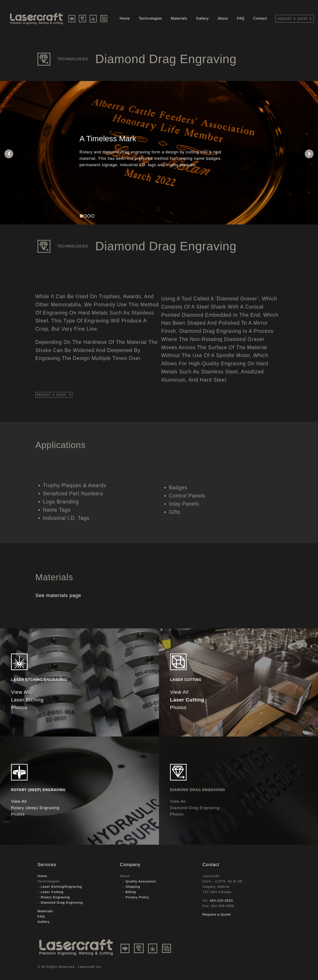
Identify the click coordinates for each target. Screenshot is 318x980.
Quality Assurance (141, 881)
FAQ (241, 18)
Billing (131, 892)
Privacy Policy (137, 897)
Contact (260, 18)
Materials (179, 18)
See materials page (58, 595)
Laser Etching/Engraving (61, 887)
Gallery (203, 18)
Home (125, 18)
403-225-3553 (221, 900)
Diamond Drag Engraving (62, 902)
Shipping (133, 887)
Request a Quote (217, 914)
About (223, 18)
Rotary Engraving (55, 897)
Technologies (150, 18)
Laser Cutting (52, 892)
